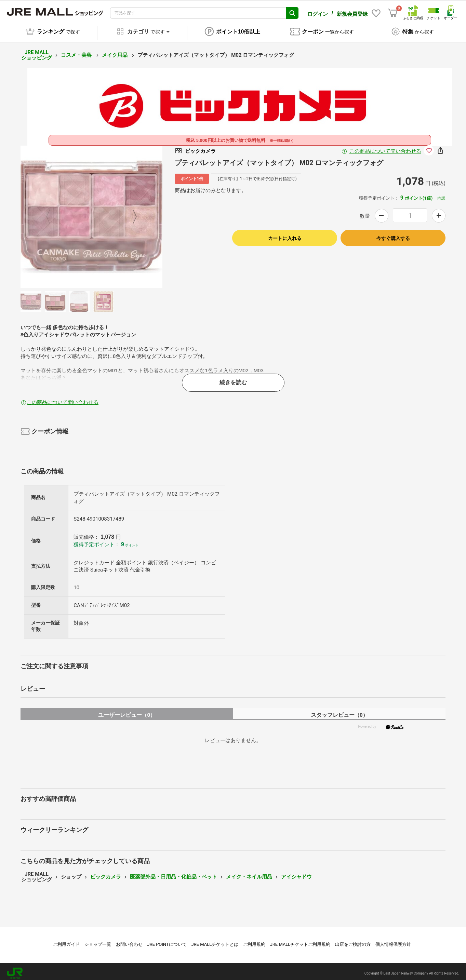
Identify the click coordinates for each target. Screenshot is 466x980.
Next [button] (131, 213)
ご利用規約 (254, 941)
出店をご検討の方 (353, 941)
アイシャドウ (296, 873)
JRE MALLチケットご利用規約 (300, 941)
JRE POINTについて (167, 941)
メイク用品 (115, 51)
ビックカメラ (106, 873)
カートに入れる (285, 234)
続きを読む (233, 379)
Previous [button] (52, 213)
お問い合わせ (129, 941)
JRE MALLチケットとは (215, 941)
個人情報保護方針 (393, 941)
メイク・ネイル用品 (249, 873)
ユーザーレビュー (127, 711)
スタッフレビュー (339, 711)
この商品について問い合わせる (385, 147)
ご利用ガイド (66, 941)
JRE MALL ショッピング (37, 51)
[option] (92, 213)
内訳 (441, 194)
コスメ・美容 (77, 51)
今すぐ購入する (393, 234)
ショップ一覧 (98, 941)
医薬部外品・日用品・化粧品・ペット (174, 873)
